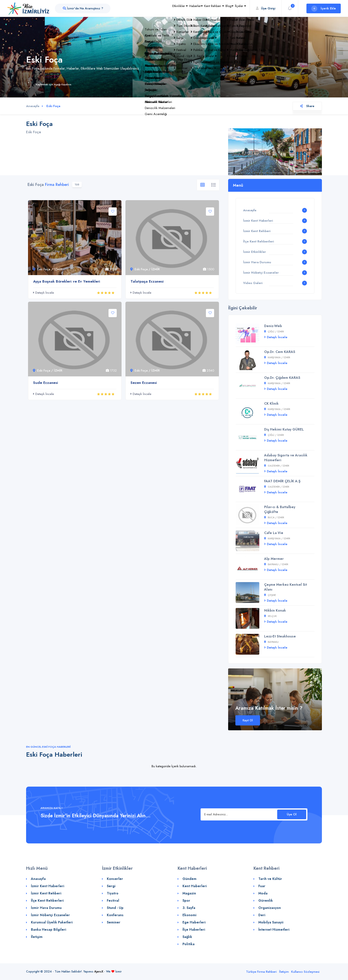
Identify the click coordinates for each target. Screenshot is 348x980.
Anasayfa (33, 106)
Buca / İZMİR (274, 517)
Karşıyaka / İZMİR (277, 357)
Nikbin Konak (275, 610)
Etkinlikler (149, 8)
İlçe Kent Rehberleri (47, 900)
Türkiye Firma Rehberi (261, 972)
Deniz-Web (273, 326)
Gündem (189, 879)
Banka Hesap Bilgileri (49, 929)
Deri (262, 915)
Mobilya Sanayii (271, 922)
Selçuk (270, 616)
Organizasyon (270, 908)
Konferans (115, 915)
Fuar (262, 886)
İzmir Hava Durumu (257, 262)
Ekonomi (189, 915)
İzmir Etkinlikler (254, 252)
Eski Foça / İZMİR (48, 269)
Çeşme (270, 595)
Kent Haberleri (195, 886)
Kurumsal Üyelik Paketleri (52, 922)
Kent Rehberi (197, 8)
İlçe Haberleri (194, 929)
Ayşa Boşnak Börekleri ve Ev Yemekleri (67, 281)
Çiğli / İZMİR (274, 332)
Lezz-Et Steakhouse (280, 636)
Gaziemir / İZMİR (277, 466)
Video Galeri (253, 283)
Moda (263, 893)
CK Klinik (271, 403)
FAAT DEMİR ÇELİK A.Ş (282, 481)
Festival (113, 900)
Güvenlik (266, 900)
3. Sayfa (189, 908)
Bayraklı (271, 642)
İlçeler (237, 8)
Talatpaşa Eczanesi (147, 281)
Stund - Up (115, 908)
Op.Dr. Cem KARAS (280, 352)
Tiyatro (113, 893)
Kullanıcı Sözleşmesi (305, 972)
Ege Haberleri (194, 922)
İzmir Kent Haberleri (258, 221)
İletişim (37, 937)
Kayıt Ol (248, 720)
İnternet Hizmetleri (274, 929)
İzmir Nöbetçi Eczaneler (261, 273)
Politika (188, 944)
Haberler (172, 8)
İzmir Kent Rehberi (257, 231)
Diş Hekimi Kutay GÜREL (284, 429)
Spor (186, 900)
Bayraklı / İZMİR (276, 564)
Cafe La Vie (274, 533)
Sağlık (187, 937)
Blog (219, 8)
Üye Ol (292, 814)
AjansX (99, 972)
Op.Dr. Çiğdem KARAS (282, 378)
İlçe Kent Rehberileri (258, 241)
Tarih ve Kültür (270, 879)
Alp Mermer (274, 559)
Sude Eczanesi (46, 383)
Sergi (111, 886)
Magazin (189, 893)
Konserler (115, 879)
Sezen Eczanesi (144, 383)
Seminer (114, 922)
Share (307, 106)
